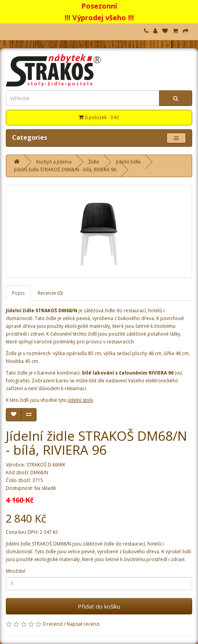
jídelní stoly (81, 400)
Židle (94, 162)
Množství (16, 571)
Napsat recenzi (83, 624)
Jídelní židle (128, 162)
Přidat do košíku (99, 606)
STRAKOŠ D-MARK (46, 465)
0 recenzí (53, 624)
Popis (18, 293)
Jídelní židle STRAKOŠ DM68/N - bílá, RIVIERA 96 (65, 170)
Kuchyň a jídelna (54, 162)
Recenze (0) (50, 293)
